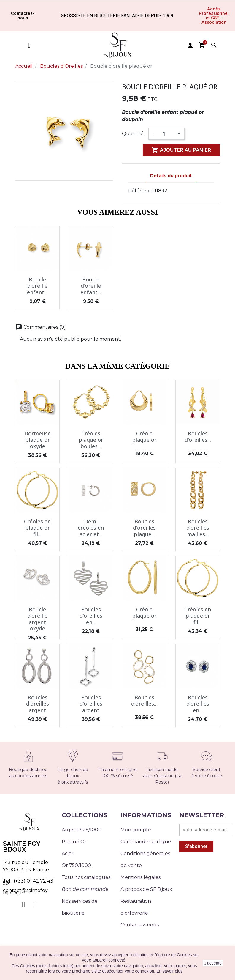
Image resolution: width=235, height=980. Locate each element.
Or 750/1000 (76, 865)
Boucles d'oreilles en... (91, 616)
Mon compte (136, 830)
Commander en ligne (146, 842)
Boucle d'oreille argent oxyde (37, 619)
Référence (141, 191)
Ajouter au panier (181, 150)
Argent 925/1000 (82, 830)
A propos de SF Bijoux (146, 889)
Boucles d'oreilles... (198, 437)
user (190, 45)
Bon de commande (85, 889)
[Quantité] (166, 134)
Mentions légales (140, 877)
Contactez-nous (140, 925)
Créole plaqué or (144, 437)
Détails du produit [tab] (171, 176)
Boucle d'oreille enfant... (37, 286)
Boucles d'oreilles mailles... (198, 528)
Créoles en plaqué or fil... (37, 528)
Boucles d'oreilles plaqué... (144, 528)
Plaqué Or (74, 842)
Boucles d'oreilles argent (38, 704)
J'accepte (213, 963)
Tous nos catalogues (86, 877)
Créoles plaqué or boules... (91, 440)
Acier (68, 854)
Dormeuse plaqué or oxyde (38, 440)
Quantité (133, 134)
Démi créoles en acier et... (91, 528)
